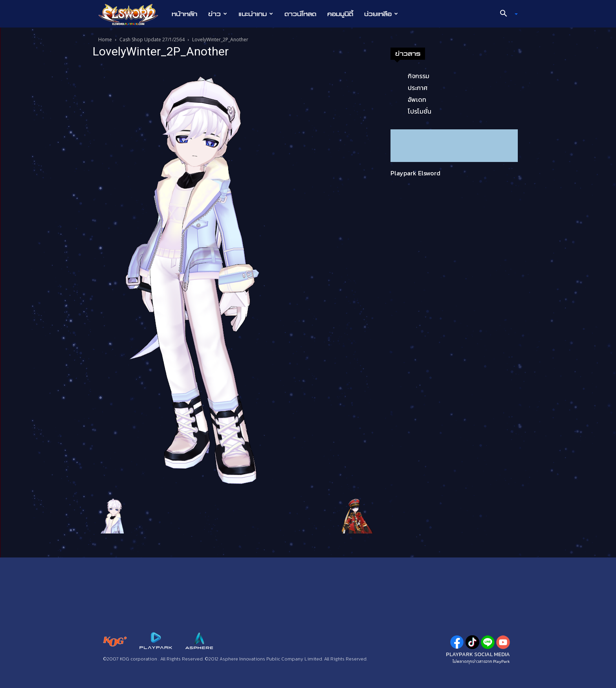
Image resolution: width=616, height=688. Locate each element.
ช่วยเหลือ (381, 14)
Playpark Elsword (415, 173)
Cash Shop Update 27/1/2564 (152, 40)
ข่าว (218, 14)
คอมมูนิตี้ (340, 14)
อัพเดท (417, 99)
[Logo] (132, 14)
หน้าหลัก (184, 14)
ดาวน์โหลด (300, 14)
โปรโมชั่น (420, 111)
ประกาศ (418, 88)
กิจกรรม (419, 76)
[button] (506, 14)
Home (105, 40)
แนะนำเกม (256, 14)
